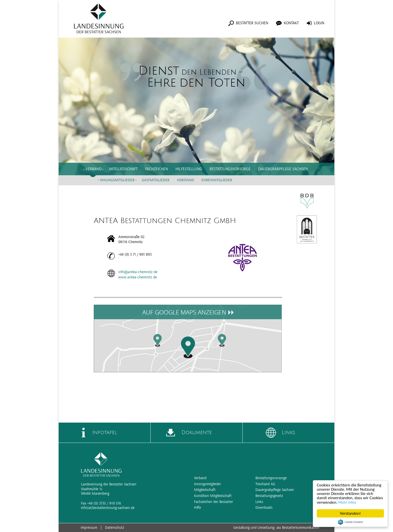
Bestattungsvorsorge (230, 169)
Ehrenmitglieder (217, 180)
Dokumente (197, 433)
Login (319, 23)
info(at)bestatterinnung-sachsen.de (108, 508)
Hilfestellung (189, 169)
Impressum (89, 528)
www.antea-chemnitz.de (138, 277)
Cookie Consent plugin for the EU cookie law (350, 522)
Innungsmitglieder (117, 180)
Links (288, 433)
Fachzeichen (157, 169)
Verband (93, 169)
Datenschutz (115, 528)
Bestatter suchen (252, 23)
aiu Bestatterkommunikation (298, 528)
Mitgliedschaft (123, 169)
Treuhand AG (265, 484)
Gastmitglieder (156, 180)
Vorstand (185, 180)
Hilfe (198, 508)
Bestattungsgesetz (269, 496)
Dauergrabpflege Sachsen (283, 169)
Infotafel (105, 433)
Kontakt (291, 23)
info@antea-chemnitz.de (138, 272)
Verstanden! (350, 513)
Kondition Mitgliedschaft (213, 496)
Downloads (264, 508)
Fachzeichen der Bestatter (214, 502)
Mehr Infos (347, 502)
